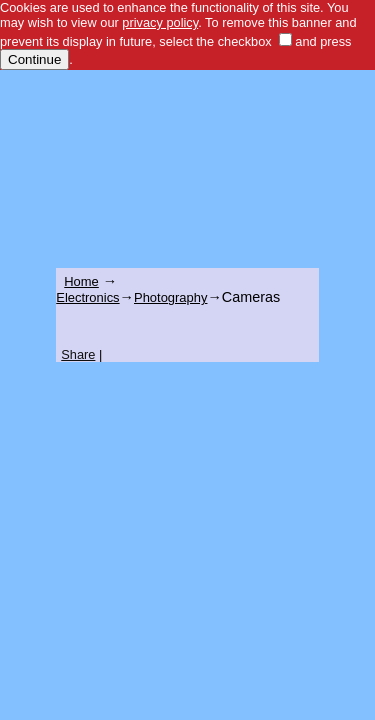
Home (81, 281)
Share (78, 354)
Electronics (87, 297)
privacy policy (160, 22)
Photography (170, 297)
